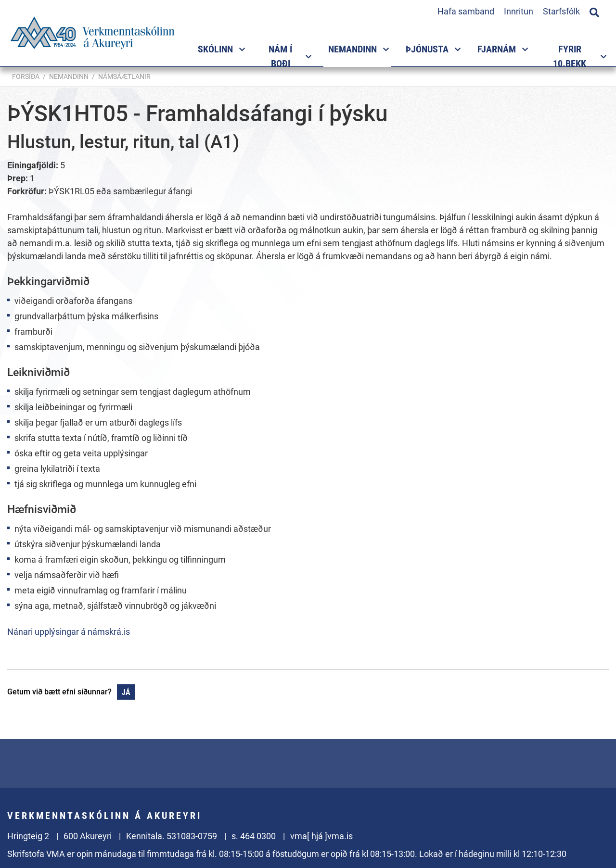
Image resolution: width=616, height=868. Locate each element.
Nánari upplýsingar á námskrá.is (69, 632)
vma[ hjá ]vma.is (321, 836)
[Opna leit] (594, 11)
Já (126, 692)
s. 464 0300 (254, 836)
